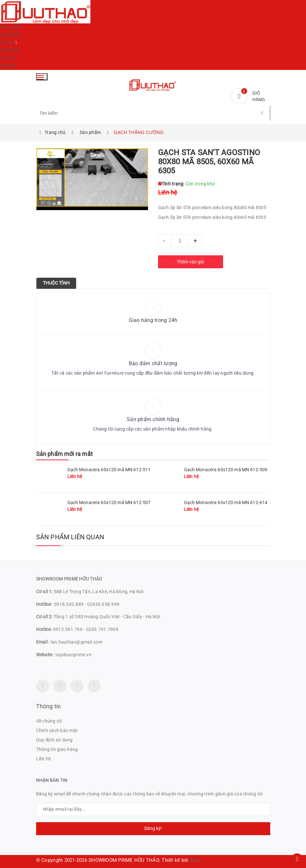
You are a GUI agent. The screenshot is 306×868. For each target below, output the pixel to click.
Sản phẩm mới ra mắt (64, 454)
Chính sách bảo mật (57, 730)
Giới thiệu (10, 50)
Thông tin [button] (49, 706)
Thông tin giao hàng (57, 749)
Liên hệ (7, 66)
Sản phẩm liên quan (70, 537)
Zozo (196, 860)
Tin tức (7, 43)
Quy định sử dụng (54, 740)
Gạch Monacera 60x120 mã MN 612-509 (226, 470)
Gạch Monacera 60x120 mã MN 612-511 (109, 470)
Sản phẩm (11, 35)
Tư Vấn (8, 58)
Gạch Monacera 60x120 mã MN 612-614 (226, 502)
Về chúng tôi (49, 721)
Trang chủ (10, 27)
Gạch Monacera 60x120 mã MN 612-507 (109, 502)
